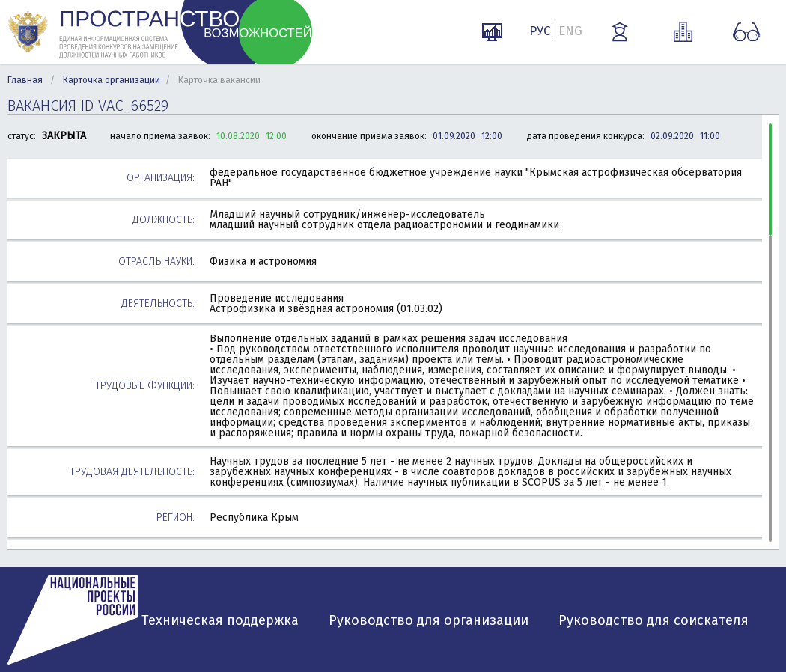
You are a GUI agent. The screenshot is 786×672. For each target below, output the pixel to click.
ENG (570, 31)
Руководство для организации (429, 620)
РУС (540, 31)
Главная (25, 80)
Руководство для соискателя (654, 620)
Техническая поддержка (220, 620)
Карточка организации (112, 80)
